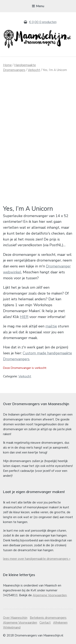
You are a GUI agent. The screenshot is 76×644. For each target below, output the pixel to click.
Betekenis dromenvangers (48, 618)
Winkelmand (12, 627)
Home (7, 65)
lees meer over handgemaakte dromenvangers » (37, 559)
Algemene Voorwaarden (50, 595)
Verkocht (34, 70)
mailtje (51, 326)
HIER (24, 317)
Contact (45, 623)
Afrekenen (60, 623)
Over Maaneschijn (15, 618)
